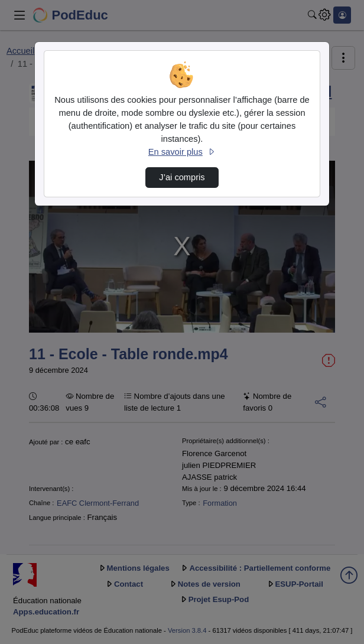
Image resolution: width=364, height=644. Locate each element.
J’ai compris (182, 177)
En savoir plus (182, 152)
